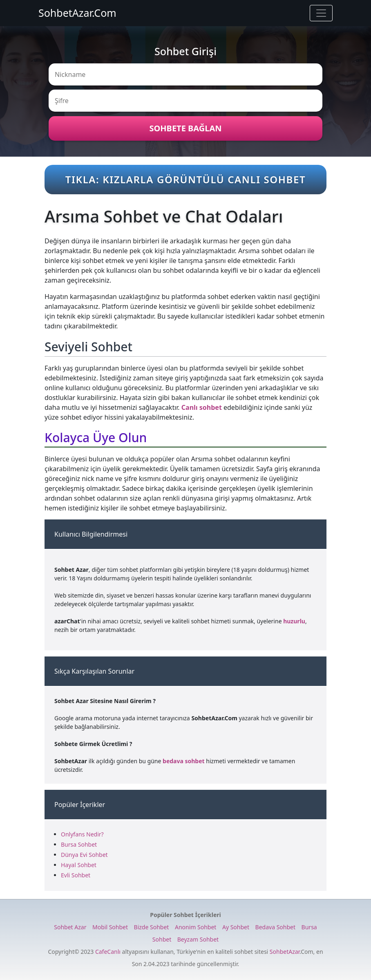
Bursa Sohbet (79, 844)
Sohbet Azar (70, 927)
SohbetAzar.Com (77, 13)
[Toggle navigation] (321, 13)
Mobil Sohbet (110, 927)
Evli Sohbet (76, 875)
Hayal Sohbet (79, 865)
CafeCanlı (108, 952)
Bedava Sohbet (275, 927)
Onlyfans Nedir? (82, 834)
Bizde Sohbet (152, 927)
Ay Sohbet (236, 927)
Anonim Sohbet (196, 927)
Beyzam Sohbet (198, 939)
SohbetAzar (285, 952)
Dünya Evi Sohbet (84, 855)
